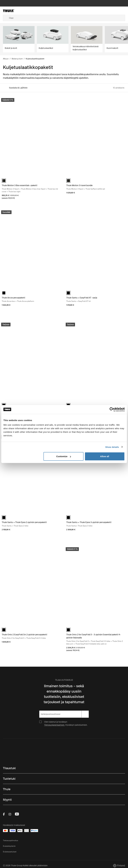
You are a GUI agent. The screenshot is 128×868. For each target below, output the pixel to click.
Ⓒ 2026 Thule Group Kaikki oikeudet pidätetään (25, 865)
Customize (64, 456)
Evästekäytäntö (9, 846)
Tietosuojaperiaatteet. (54, 725)
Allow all (105, 456)
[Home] (23, 11)
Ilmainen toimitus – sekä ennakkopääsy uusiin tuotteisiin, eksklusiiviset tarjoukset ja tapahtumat (64, 694)
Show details (112, 447)
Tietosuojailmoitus (10, 840)
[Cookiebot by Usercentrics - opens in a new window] (112, 409)
